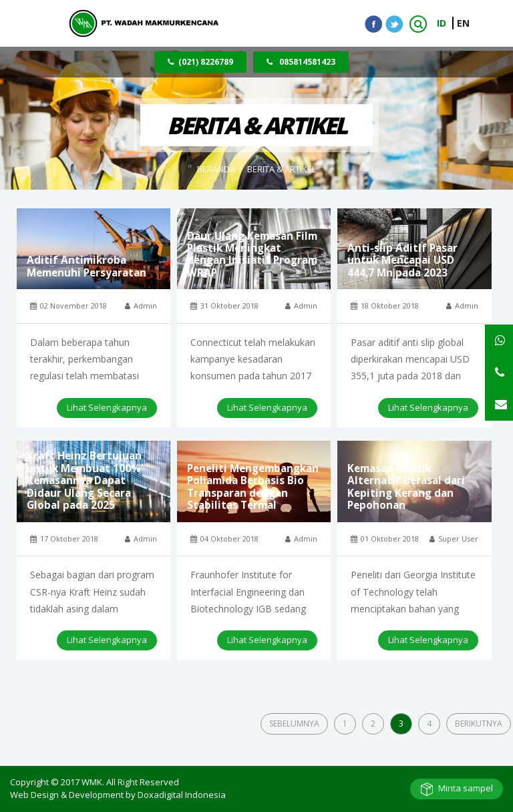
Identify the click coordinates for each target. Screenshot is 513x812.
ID (443, 23)
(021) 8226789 (200, 62)
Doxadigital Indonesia (182, 795)
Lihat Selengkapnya (107, 407)
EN (463, 23)
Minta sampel (466, 788)
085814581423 (301, 62)
